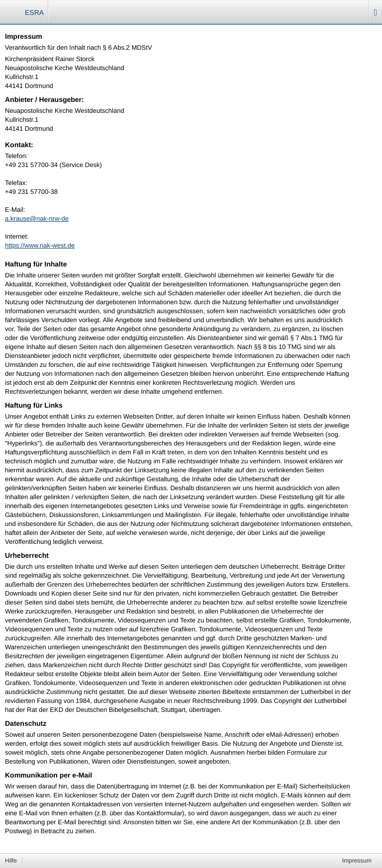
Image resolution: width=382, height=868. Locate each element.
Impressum (357, 861)
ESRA (34, 12)
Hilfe (11, 861)
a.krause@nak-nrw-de (37, 218)
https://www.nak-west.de (40, 245)
